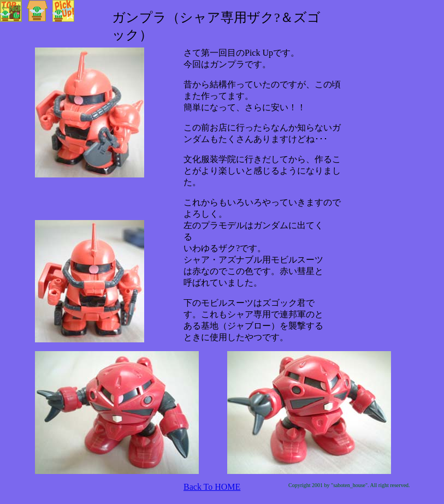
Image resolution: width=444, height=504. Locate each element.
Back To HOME (212, 487)
